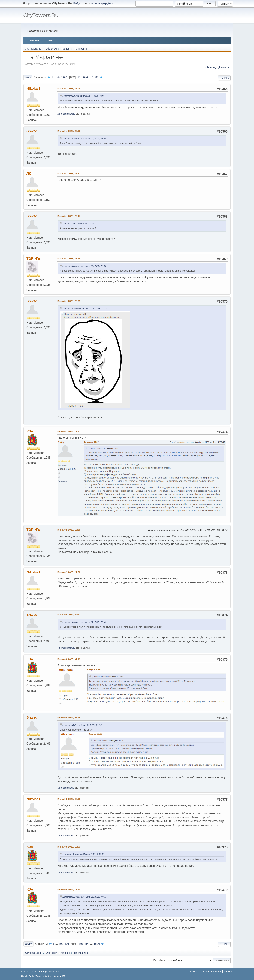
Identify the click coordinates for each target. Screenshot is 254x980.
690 (60, 77)
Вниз (28, 77)
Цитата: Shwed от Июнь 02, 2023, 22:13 (83, 854)
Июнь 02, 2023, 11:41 (69, 431)
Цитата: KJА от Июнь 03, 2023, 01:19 (82, 725)
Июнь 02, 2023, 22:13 (69, 615)
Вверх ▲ (228, 972)
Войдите (79, 3)
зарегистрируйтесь (103, 3)
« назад (210, 67)
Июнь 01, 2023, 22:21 (69, 174)
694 (86, 77)
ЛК (29, 174)
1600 (95, 77)
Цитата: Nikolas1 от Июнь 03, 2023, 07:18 (84, 897)
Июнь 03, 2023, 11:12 (69, 889)
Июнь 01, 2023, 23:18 (69, 259)
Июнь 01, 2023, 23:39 (69, 301)
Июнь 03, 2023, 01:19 (69, 659)
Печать (224, 78)
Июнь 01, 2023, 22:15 (69, 131)
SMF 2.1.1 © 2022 (30, 972)
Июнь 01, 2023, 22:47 (69, 216)
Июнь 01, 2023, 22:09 (69, 88)
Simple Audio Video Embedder (37, 976)
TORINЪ (33, 259)
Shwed (32, 131)
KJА (30, 431)
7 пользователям (66, 648)
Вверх (28, 944)
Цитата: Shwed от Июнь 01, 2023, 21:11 (83, 96)
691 (66, 77)
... (56, 77)
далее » (224, 67)
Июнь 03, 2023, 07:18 (69, 799)
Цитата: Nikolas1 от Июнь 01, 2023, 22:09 (84, 139)
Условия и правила (211, 972)
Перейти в (159, 960)
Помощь (195, 972)
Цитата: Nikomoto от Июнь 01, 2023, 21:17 (85, 309)
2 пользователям (66, 114)
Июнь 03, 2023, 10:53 (69, 847)
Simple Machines (50, 972)
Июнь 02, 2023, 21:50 (69, 572)
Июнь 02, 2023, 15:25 (69, 530)
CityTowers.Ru (41, 15)
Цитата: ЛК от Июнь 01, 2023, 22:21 (81, 224)
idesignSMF (60, 976)
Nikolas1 (33, 88)
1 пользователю (66, 788)
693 (80, 77)
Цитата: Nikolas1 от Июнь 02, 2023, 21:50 (84, 622)
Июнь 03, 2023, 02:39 (69, 717)
